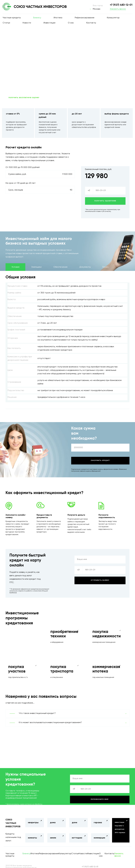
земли (53, 838)
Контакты (91, 23)
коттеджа (77, 838)
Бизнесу (37, 18)
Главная (11, 36)
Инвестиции (49, 23)
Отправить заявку (100, 580)
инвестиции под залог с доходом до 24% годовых (120, 827)
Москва (97, 9)
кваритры (33, 823)
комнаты (32, 838)
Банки (106, 267)
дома (53, 823)
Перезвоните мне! (100, 799)
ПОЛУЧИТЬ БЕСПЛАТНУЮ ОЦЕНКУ (24, 98)
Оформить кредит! (100, 460)
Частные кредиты (12, 18)
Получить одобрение (105, 201)
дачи (74, 823)
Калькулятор (113, 18)
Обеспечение (60, 267)
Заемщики (36, 267)
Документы (85, 267)
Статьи (6, 23)
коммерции (99, 838)
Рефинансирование (85, 18)
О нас (71, 23)
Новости (27, 23)
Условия (15, 267)
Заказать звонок (118, 9)
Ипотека (58, 18)
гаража (98, 823)
